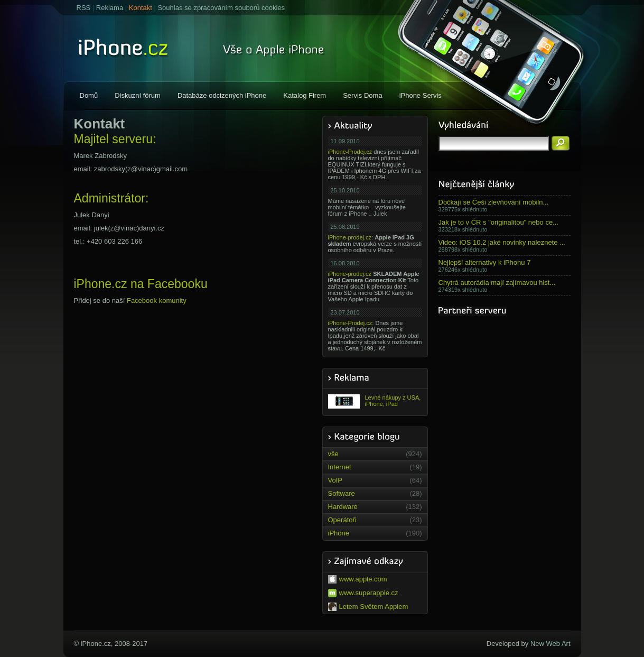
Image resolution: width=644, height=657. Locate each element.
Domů (89, 95)
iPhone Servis (421, 95)
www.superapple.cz (363, 593)
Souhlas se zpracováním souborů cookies (221, 8)
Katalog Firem (305, 95)
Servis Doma (362, 95)
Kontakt (141, 8)
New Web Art (550, 644)
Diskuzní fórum (138, 95)
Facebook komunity (157, 300)
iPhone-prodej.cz (350, 237)
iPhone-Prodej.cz (350, 152)
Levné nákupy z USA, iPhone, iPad (375, 401)
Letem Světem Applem (368, 607)
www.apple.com (358, 579)
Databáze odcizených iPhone (222, 95)
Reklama (110, 8)
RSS (84, 8)
